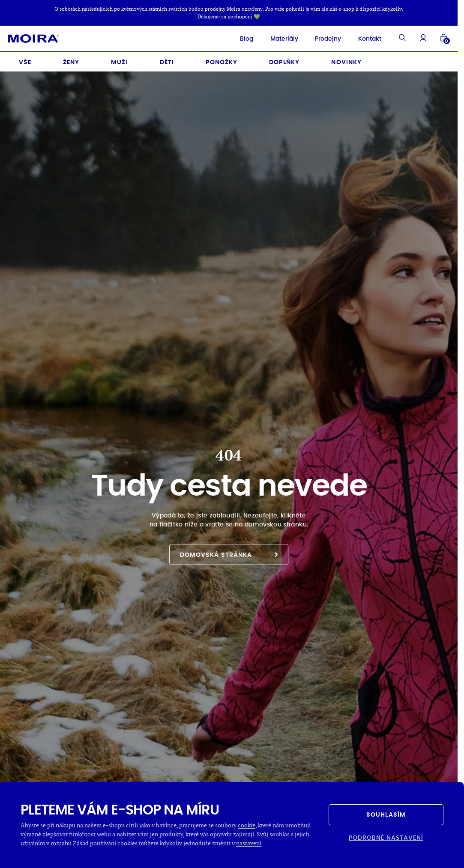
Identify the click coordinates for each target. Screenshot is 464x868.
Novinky (346, 59)
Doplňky (284, 59)
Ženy (71, 59)
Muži (119, 59)
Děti (167, 59)
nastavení (249, 843)
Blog (238, 37)
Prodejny (319, 37)
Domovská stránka (229, 552)
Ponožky (222, 59)
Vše (25, 59)
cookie (247, 825)
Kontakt (361, 37)
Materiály (275, 37)
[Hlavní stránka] (43, 37)
